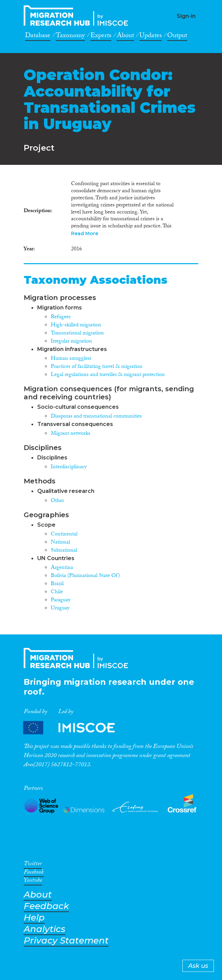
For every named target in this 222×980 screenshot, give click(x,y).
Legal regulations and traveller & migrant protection (108, 375)
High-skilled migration (76, 325)
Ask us (198, 966)
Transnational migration (77, 334)
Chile (57, 592)
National (60, 543)
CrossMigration (78, 16)
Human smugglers (71, 359)
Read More (85, 233)
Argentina (62, 568)
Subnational (64, 551)
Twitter (33, 865)
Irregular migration (71, 342)
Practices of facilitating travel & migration (97, 367)
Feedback (46, 906)
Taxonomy (70, 36)
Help (34, 918)
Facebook (34, 873)
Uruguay (60, 609)
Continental (64, 535)
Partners (75, 728)
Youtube (33, 881)
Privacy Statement (66, 941)
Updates (151, 36)
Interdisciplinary (69, 467)
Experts (101, 36)
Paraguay (61, 600)
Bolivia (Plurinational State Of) (85, 576)
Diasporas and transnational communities (96, 417)
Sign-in (186, 16)
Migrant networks (71, 434)
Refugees (61, 317)
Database (38, 36)
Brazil (57, 584)
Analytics (45, 929)
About (125, 36)
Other (57, 501)
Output (177, 36)
